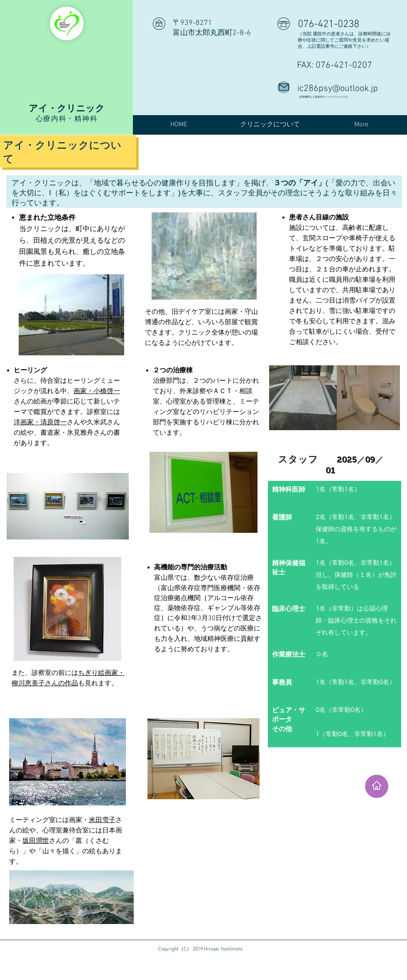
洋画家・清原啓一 (40, 422)
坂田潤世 (36, 841)
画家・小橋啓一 (97, 391)
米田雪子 (102, 820)
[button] (270, 125)
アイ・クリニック (67, 108)
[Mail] (284, 87)
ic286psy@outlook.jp (338, 89)
